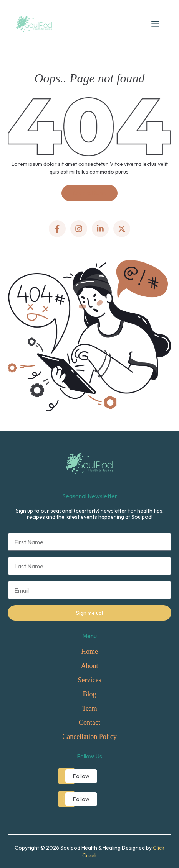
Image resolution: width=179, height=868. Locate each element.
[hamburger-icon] (155, 24)
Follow (81, 776)
